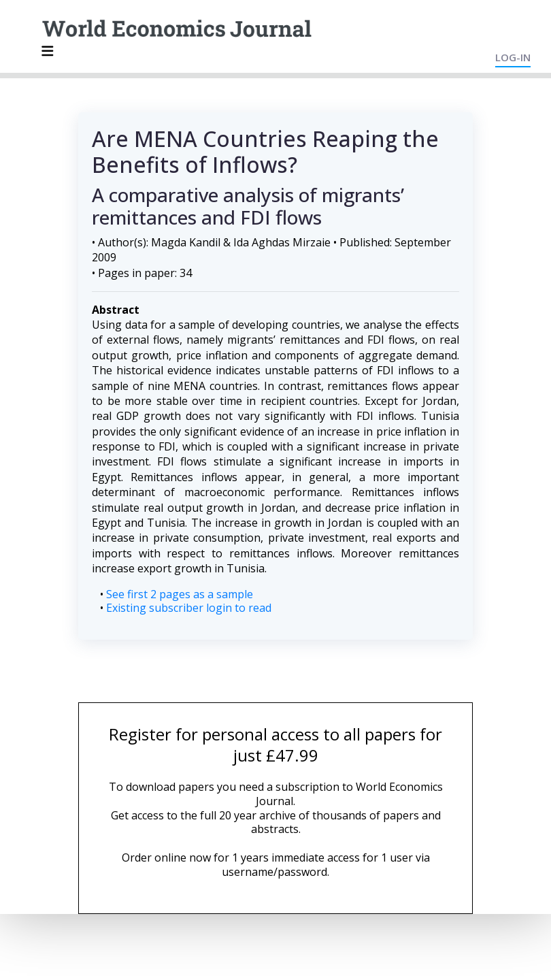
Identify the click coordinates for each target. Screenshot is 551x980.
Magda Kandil (186, 242)
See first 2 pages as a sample (180, 594)
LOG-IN (513, 57)
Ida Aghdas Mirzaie (282, 242)
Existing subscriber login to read (189, 608)
